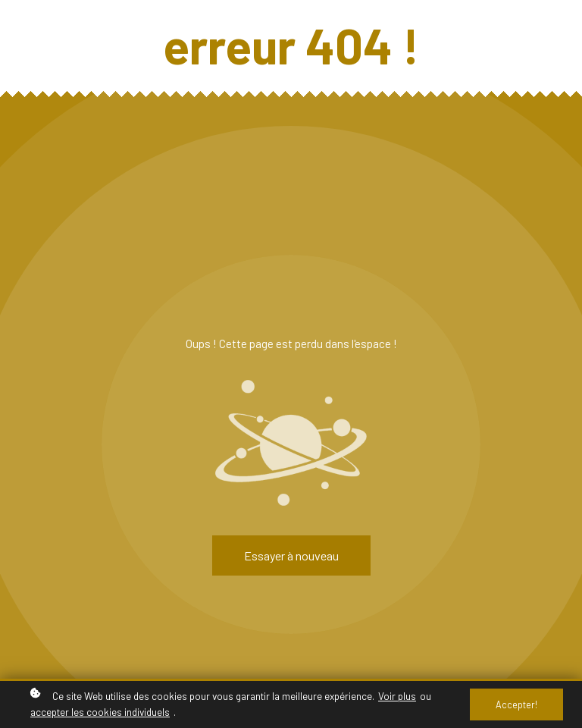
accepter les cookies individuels (100, 712)
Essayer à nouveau (291, 555)
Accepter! (516, 704)
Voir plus (397, 696)
